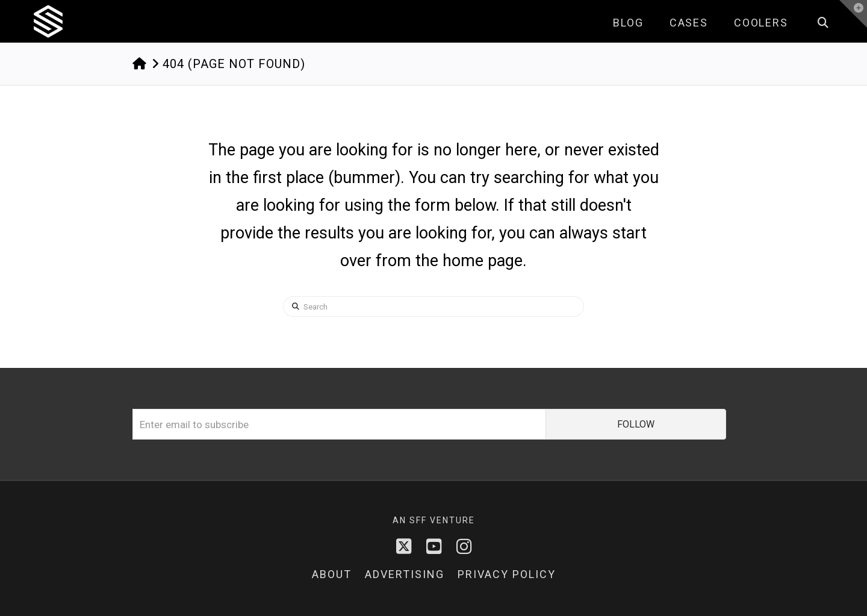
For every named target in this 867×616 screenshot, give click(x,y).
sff (418, 520)
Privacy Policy (507, 574)
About (332, 574)
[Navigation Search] (823, 21)
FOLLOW (636, 424)
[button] (853, 14)
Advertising (405, 574)
